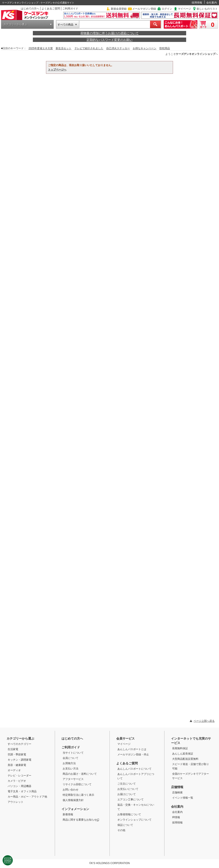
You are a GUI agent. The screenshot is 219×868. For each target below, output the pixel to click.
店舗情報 (177, 787)
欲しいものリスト (207, 9)
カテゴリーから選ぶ (15, 24)
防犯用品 (165, 48)
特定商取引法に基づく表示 (78, 795)
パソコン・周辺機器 (19, 786)
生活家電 (13, 749)
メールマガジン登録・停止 (133, 755)
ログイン (167, 9)
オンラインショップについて (134, 820)
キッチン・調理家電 (19, 760)
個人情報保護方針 (73, 800)
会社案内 (212, 3)
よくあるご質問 (51, 9)
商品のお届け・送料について (80, 774)
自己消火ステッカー (118, 48)
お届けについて (127, 794)
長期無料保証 (180, 748)
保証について (125, 825)
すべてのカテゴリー (19, 744)
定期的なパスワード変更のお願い (109, 40)
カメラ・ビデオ (17, 781)
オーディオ (14, 770)
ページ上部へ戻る (204, 721)
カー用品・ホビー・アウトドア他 (27, 797)
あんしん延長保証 (183, 754)
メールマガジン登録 (144, 9)
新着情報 (68, 814)
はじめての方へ (30, 9)
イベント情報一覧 (183, 798)
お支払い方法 (71, 769)
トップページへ (57, 70)
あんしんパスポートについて (134, 769)
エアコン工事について (131, 800)
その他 (121, 830)
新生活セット (64, 48)
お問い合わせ (71, 790)
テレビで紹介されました (89, 48)
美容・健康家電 (17, 765)
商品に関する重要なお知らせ (81, 820)
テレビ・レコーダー (19, 776)
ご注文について (127, 784)
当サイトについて (73, 753)
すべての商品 (65, 25)
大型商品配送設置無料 (185, 759)
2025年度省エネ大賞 (41, 48)
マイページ (184, 9)
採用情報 (197, 3)
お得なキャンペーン (145, 48)
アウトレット (16, 802)
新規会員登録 (119, 9)
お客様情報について (129, 814)
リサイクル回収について (77, 784)
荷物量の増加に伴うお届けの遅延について (109, 33)
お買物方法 (69, 763)
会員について (71, 758)
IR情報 (176, 817)
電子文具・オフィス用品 (22, 791)
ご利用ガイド (70, 9)
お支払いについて (128, 789)
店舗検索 (177, 792)
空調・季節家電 (17, 755)
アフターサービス (73, 779)
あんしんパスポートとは (132, 749)
